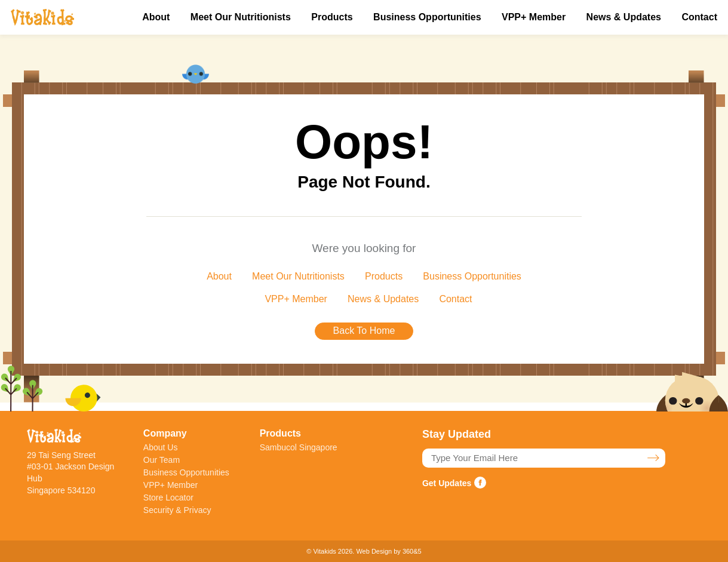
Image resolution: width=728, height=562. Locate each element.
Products (332, 17)
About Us (161, 447)
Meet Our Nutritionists (241, 17)
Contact (699, 17)
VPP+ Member (534, 17)
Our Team (162, 460)
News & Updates (624, 17)
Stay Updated (653, 458)
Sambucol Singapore (299, 447)
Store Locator (168, 497)
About (156, 17)
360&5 (412, 551)
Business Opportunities (427, 17)
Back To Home (364, 331)
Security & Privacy (177, 510)
